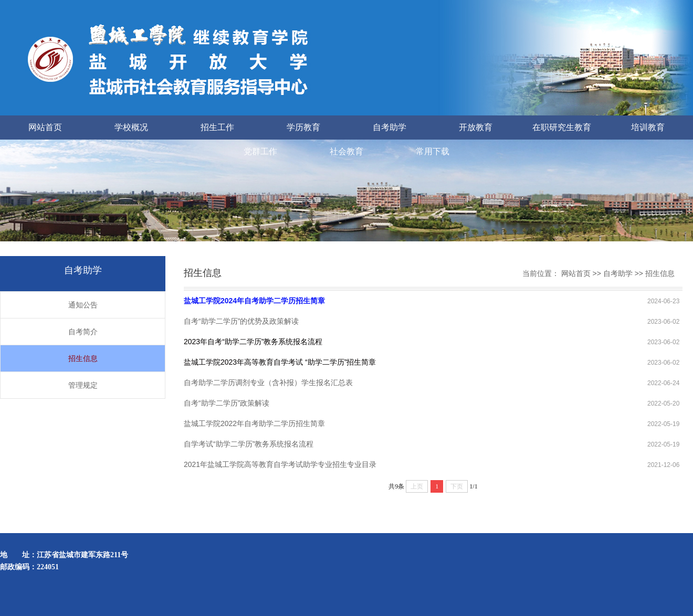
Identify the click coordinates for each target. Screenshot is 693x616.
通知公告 (83, 305)
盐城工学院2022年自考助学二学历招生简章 (254, 423)
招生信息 (83, 358)
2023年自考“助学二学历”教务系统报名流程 (253, 342)
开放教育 (476, 127)
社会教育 (346, 151)
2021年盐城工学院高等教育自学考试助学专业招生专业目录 (280, 464)
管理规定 (83, 385)
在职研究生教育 (562, 127)
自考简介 (83, 332)
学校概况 (131, 127)
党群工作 (260, 151)
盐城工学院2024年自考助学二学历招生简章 (254, 301)
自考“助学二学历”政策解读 (227, 403)
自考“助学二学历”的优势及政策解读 (241, 321)
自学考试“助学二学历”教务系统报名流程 (249, 444)
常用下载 (433, 151)
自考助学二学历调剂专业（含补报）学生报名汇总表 (268, 383)
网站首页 (45, 127)
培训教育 (648, 127)
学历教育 (303, 127)
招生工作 (217, 127)
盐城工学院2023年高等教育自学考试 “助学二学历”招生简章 (280, 362)
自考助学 (390, 127)
